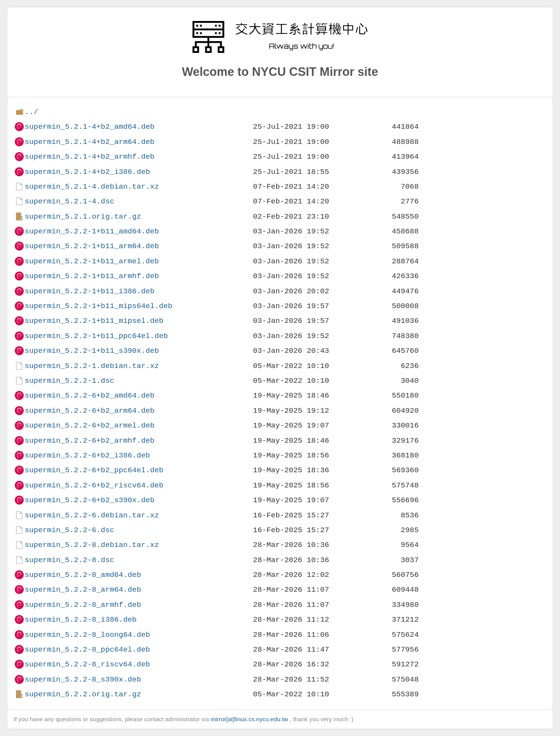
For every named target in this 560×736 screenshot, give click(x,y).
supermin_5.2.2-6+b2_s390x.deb (89, 500)
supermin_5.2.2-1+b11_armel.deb (92, 261)
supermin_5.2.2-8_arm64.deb (83, 590)
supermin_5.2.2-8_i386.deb (80, 619)
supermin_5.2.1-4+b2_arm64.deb (89, 142)
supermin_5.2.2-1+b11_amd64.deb (92, 231)
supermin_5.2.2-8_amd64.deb (83, 575)
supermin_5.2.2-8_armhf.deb (83, 605)
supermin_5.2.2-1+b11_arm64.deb (92, 246)
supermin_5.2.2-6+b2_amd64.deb (89, 395)
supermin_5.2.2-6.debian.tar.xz (92, 515)
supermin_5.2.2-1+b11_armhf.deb (92, 276)
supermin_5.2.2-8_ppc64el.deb (87, 649)
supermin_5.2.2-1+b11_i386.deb (89, 291)
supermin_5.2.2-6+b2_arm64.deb (89, 411)
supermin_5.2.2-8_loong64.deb (87, 635)
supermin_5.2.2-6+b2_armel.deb (89, 425)
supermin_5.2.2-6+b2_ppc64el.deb (94, 470)
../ (31, 112)
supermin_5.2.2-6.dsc (69, 530)
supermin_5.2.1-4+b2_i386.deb (87, 172)
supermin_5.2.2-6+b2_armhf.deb (89, 441)
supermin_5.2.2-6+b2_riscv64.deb (94, 485)
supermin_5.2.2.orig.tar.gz (83, 694)
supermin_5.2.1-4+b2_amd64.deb (89, 127)
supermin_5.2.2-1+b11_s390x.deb (92, 351)
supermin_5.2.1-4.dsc (69, 201)
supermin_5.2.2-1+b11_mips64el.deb (98, 306)
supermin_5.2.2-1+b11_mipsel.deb (94, 321)
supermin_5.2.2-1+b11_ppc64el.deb (96, 336)
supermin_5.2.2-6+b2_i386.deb (87, 455)
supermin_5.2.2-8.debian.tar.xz (92, 545)
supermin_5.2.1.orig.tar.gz (83, 216)
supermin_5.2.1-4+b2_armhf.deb (89, 157)
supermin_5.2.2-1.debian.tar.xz (92, 366)
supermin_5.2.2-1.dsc (69, 381)
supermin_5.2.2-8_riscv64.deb (87, 664)
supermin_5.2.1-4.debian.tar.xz (92, 187)
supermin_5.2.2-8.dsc (69, 560)
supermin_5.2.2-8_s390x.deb (83, 679)
